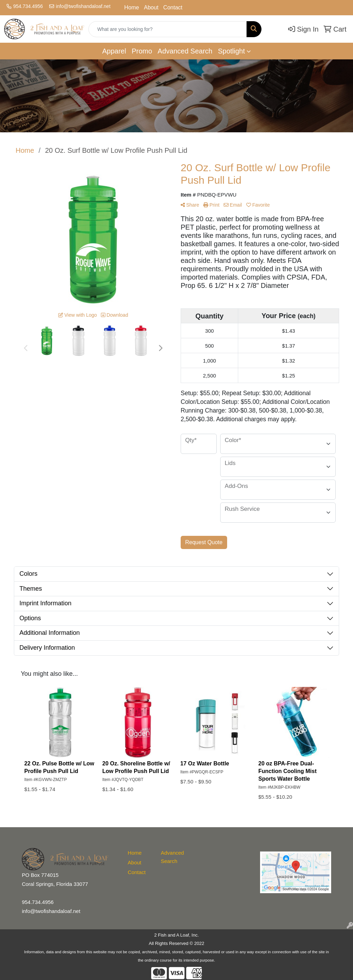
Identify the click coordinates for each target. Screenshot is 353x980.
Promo (142, 51)
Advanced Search (185, 51)
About (151, 7)
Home (132, 7)
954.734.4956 (28, 6)
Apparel (114, 51)
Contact (173, 7)
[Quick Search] (168, 29)
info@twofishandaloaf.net (83, 6)
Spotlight (231, 51)
